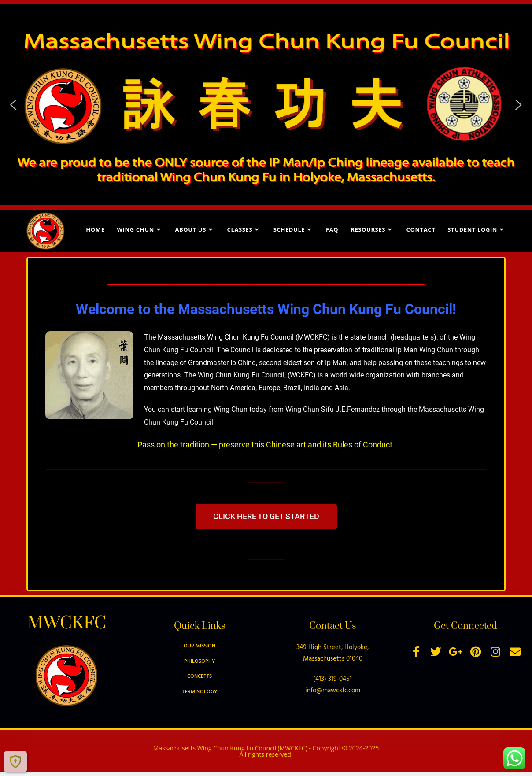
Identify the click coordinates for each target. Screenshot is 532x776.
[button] (14, 105)
